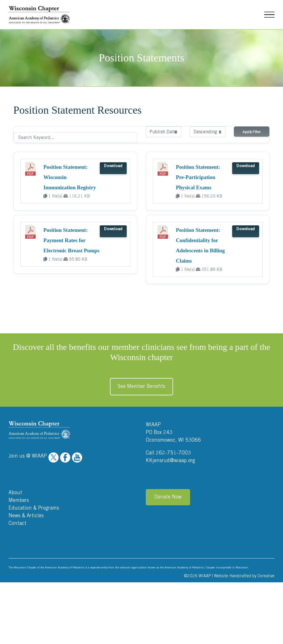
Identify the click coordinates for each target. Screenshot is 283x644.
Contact (17, 523)
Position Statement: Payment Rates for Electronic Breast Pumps (71, 240)
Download (113, 166)
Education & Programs (34, 508)
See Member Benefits (141, 387)
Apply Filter (252, 132)
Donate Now (168, 497)
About (15, 493)
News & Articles (26, 516)
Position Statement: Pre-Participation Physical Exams (198, 177)
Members (19, 500)
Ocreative (266, 576)
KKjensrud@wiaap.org (170, 461)
